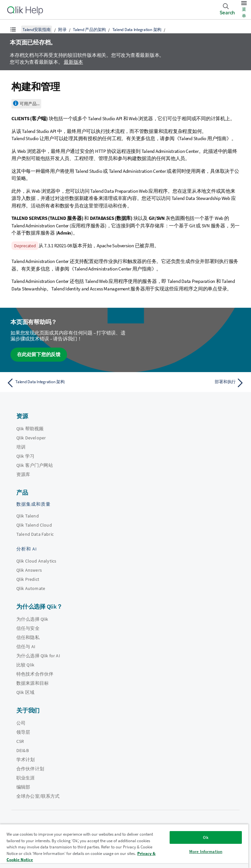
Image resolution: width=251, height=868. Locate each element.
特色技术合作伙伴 (35, 674)
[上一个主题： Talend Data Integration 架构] (64, 383)
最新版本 (73, 62)
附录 (62, 30)
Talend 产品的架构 (89, 30)
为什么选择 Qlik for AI (38, 656)
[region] (124, 846)
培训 (21, 447)
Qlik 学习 (25, 456)
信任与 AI (26, 647)
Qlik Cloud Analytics (36, 561)
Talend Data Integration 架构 (137, 30)
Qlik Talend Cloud (34, 525)
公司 (21, 723)
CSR (20, 741)
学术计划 (26, 760)
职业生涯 (26, 778)
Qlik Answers (29, 570)
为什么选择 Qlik (32, 619)
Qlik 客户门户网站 (35, 465)
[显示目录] (13, 29)
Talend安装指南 (37, 30)
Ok (206, 837)
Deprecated (25, 246)
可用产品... (30, 104)
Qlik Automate (31, 588)
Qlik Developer (31, 438)
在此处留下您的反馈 (39, 354)
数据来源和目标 (33, 683)
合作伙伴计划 (30, 769)
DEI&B (23, 750)
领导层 (23, 732)
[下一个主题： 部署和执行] (187, 383)
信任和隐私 (28, 637)
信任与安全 (28, 628)
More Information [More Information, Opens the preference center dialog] (206, 852)
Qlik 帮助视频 (30, 429)
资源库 (23, 474)
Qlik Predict (28, 579)
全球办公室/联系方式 (38, 796)
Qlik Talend (28, 516)
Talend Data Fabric (35, 534)
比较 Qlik (25, 665)
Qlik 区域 (25, 692)
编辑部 (23, 787)
